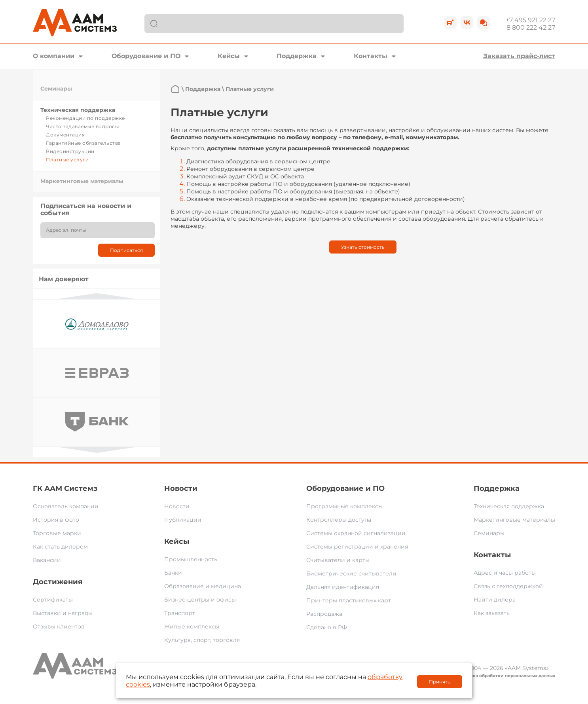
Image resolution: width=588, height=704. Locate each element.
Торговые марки (57, 533)
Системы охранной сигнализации (356, 533)
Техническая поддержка (78, 110)
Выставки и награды (63, 613)
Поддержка (297, 56)
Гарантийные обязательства (83, 143)
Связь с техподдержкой (508, 586)
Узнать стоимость (363, 247)
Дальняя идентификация (343, 587)
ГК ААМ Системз (65, 488)
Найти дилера (495, 600)
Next (97, 450)
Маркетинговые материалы (82, 181)
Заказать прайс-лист (519, 56)
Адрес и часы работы (505, 573)
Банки (173, 573)
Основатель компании (66, 506)
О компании (54, 56)
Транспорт (180, 613)
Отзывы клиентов (59, 626)
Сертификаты (53, 600)
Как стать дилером (60, 547)
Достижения (58, 582)
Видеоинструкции (70, 151)
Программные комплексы (344, 506)
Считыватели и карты (338, 560)
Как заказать (492, 613)
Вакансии (47, 560)
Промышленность (191, 559)
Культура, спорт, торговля (202, 640)
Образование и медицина (203, 586)
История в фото (56, 520)
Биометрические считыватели (351, 573)
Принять (440, 682)
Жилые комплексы (192, 626)
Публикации (183, 520)
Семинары (56, 89)
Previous (97, 296)
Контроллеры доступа (339, 520)
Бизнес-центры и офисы (200, 600)
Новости (181, 488)
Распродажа (324, 614)
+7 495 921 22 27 (530, 20)
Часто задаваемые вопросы (82, 126)
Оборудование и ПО (146, 56)
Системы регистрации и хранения (357, 547)
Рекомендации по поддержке (85, 118)
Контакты (371, 56)
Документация (65, 135)
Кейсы (229, 56)
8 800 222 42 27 (531, 27)
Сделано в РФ (327, 627)
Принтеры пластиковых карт (349, 600)
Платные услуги (67, 160)
